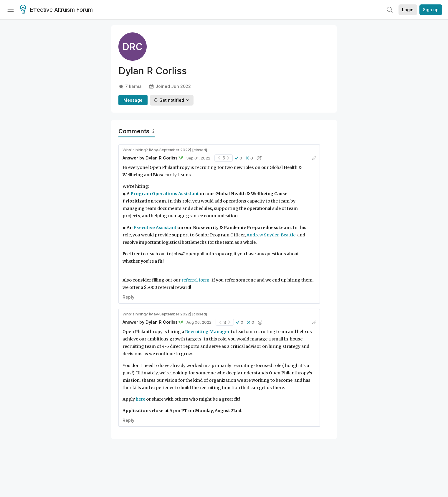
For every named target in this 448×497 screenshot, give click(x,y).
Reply (128, 297)
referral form (195, 280)
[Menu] (11, 10)
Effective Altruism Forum (56, 10)
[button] (238, 158)
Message (133, 100)
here (140, 399)
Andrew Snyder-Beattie (271, 235)
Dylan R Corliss (162, 158)
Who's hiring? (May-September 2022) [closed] (165, 150)
